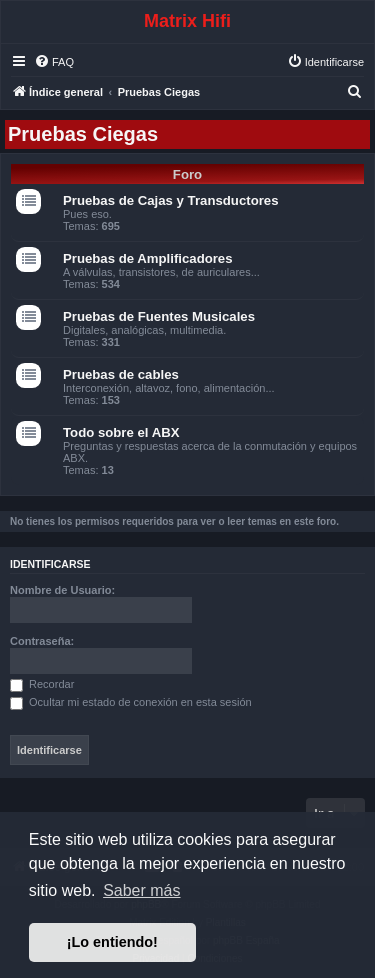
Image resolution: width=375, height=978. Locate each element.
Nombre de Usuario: (62, 590)
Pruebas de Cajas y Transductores (171, 200)
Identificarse (50, 564)
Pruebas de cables (121, 374)
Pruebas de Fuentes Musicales (159, 316)
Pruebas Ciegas (83, 134)
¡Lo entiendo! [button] (112, 942)
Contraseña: (42, 641)
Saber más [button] (141, 890)
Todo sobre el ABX (121, 432)
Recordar (42, 684)
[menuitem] (54, 62)
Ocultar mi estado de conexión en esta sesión (131, 702)
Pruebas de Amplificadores (148, 258)
